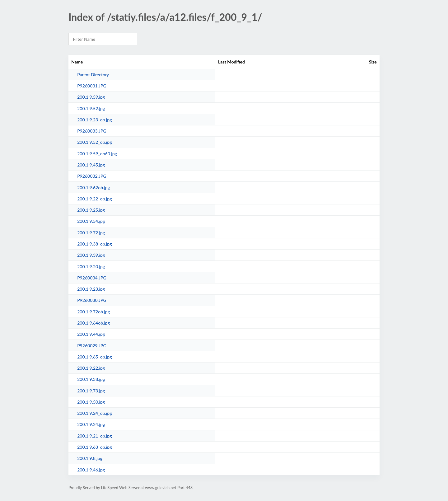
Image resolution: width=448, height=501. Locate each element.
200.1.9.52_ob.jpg (94, 142)
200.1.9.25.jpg (91, 210)
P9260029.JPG (92, 346)
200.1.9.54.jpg (91, 221)
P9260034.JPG (92, 278)
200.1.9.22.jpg (91, 368)
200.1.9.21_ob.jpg (94, 436)
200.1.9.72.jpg (91, 233)
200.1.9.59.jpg (91, 97)
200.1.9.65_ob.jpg (94, 357)
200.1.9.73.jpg (91, 391)
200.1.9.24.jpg (91, 424)
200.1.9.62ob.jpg (93, 187)
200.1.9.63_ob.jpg (94, 447)
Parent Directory (93, 75)
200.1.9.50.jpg (91, 402)
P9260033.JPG (92, 131)
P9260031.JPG (92, 86)
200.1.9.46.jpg (91, 470)
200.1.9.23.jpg (91, 289)
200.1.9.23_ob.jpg (94, 120)
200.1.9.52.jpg (91, 108)
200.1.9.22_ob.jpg (94, 199)
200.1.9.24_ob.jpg (94, 413)
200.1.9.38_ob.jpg (94, 244)
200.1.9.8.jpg (90, 458)
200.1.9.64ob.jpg (93, 323)
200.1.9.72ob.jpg (93, 312)
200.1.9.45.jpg (91, 165)
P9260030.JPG (92, 300)
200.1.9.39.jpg (91, 255)
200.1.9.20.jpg (91, 267)
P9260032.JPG (92, 176)
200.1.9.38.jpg (91, 379)
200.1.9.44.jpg (91, 334)
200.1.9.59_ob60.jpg (97, 154)
